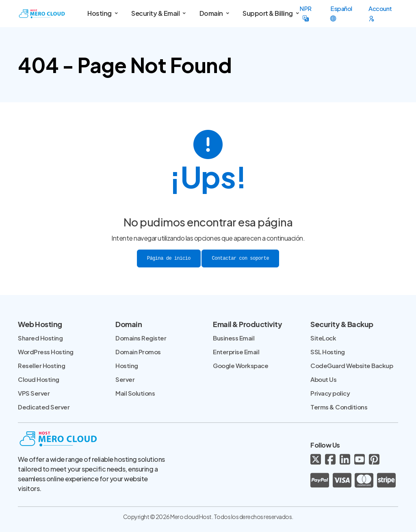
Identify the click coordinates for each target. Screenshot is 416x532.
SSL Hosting (328, 352)
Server (125, 379)
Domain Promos (138, 352)
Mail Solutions (135, 393)
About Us (323, 379)
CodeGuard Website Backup (352, 365)
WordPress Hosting (46, 352)
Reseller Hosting (41, 365)
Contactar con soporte (240, 258)
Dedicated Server (44, 407)
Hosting (127, 365)
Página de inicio (169, 258)
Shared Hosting (40, 338)
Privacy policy (330, 393)
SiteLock (323, 338)
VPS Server (34, 393)
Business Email (234, 338)
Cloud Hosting (39, 379)
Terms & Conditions (339, 407)
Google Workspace (240, 365)
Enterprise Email (236, 352)
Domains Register (141, 338)
